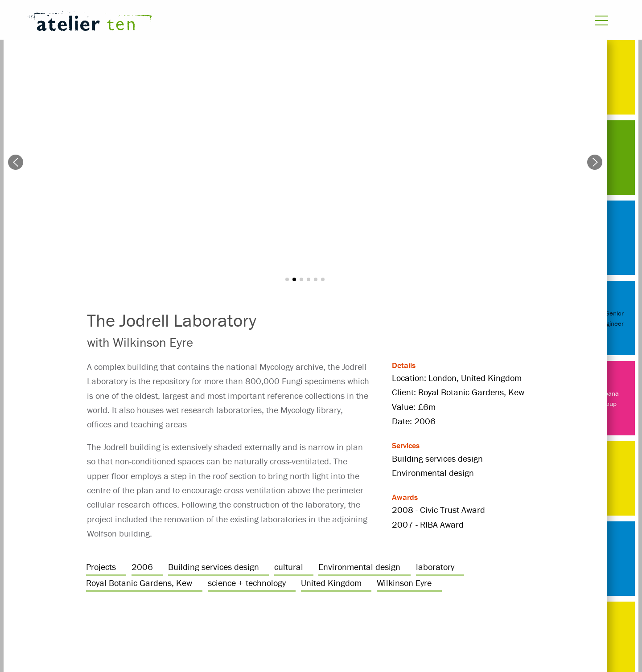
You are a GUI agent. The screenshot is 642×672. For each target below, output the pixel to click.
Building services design (214, 567)
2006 (142, 567)
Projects (101, 567)
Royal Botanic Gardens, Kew (139, 583)
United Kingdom (331, 583)
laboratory (435, 567)
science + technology (247, 583)
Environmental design (359, 567)
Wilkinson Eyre (404, 583)
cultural (289, 567)
